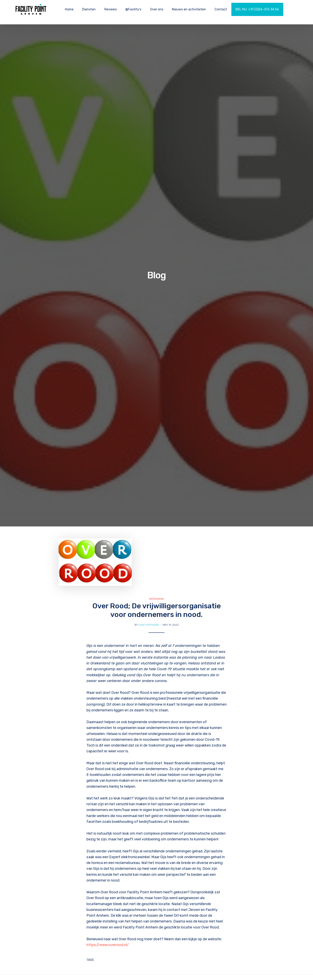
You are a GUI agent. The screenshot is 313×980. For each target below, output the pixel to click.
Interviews (157, 599)
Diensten (89, 9)
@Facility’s (133, 9)
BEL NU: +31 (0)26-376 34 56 (257, 9)
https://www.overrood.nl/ (108, 945)
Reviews (111, 9)
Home (69, 9)
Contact (221, 9)
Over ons (157, 9)
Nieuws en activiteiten (189, 9)
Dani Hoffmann (149, 625)
